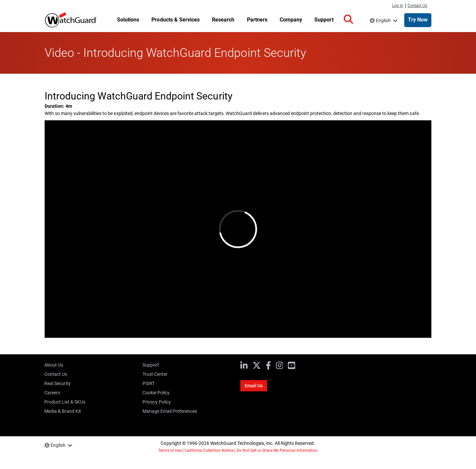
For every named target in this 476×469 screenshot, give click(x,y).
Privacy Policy (157, 402)
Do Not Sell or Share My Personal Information (277, 450)
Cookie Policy (156, 393)
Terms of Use (170, 450)
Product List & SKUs (65, 402)
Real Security (58, 383)
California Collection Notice (209, 450)
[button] (348, 20)
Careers (52, 393)
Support (151, 365)
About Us (54, 365)
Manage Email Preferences (170, 411)
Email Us (254, 386)
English (383, 20)
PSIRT (149, 383)
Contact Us (417, 6)
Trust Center (155, 374)
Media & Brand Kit (63, 411)
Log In (397, 6)
